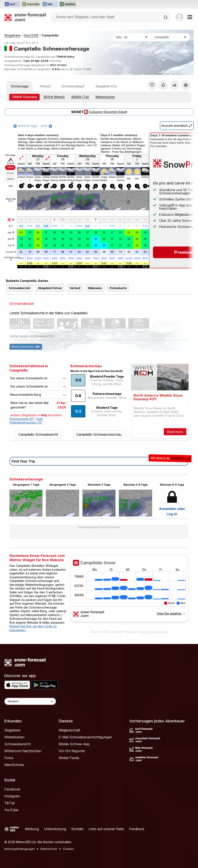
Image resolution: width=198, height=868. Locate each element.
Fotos (9, 758)
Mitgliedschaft (69, 730)
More (11, 201)
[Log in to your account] (179, 17)
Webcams (95, 288)
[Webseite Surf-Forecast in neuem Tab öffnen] (12, 4)
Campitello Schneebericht (38, 434)
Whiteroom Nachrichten (23, 751)
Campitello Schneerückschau (99, 434)
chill (11, 246)
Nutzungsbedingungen (20, 849)
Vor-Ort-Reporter (72, 751)
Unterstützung (55, 829)
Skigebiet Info (106, 86)
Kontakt (77, 829)
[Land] (132, 37)
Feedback (137, 829)
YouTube (11, 810)
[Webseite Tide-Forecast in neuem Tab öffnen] (50, 4)
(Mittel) (54, 97)
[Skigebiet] (171, 37)
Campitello (50, 35)
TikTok (10, 803)
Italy (31, 35)
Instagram (12, 796)
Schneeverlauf (73, 86)
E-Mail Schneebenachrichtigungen (85, 737)
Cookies (68, 849)
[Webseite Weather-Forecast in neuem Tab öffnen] (68, 4)
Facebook (12, 789)
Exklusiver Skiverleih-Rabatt (99, 112)
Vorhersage (19, 86)
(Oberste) (24, 97)
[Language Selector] (30, 701)
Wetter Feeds (69, 758)
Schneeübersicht (17, 744)
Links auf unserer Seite (106, 829)
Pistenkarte (118, 288)
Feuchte (11, 252)
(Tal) (80, 97)
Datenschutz (49, 849)
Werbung (32, 829)
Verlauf (75, 288)
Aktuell (45, 86)
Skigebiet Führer (50, 288)
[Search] (166, 17)
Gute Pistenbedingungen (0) (26, 421)
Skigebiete (12, 35)
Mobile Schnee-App (74, 744)
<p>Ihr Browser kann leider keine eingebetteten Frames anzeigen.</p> (129, 591)
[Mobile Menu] (190, 17)
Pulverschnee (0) (21, 419)
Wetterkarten (105, 97)
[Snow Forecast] (25, 17)
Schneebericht (19, 288)
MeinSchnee (14, 765)
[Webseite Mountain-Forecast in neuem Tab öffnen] (31, 4)
